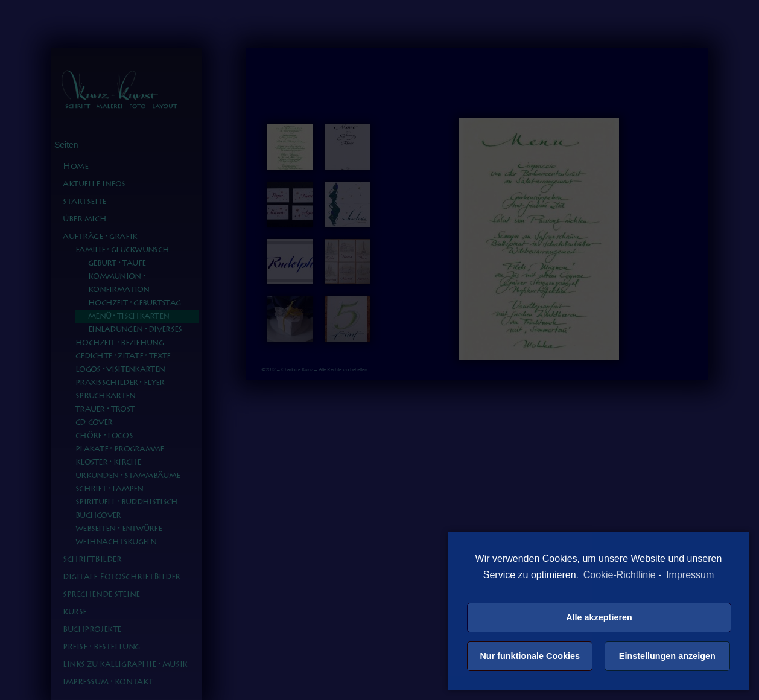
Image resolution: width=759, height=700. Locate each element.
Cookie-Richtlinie (620, 575)
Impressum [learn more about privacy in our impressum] (690, 575)
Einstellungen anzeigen (667, 656)
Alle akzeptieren (599, 617)
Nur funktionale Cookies (530, 656)
